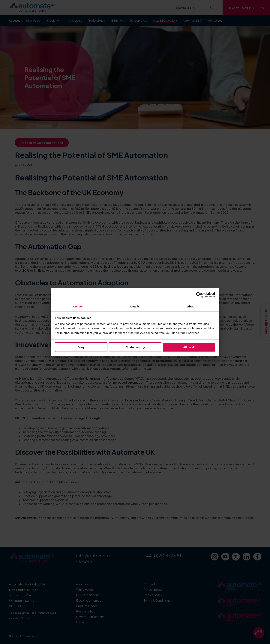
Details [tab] (135, 306)
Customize (135, 347)
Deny (81, 347)
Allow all (189, 347)
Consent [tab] (79, 306)
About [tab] (191, 306)
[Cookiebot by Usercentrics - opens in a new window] (199, 295)
